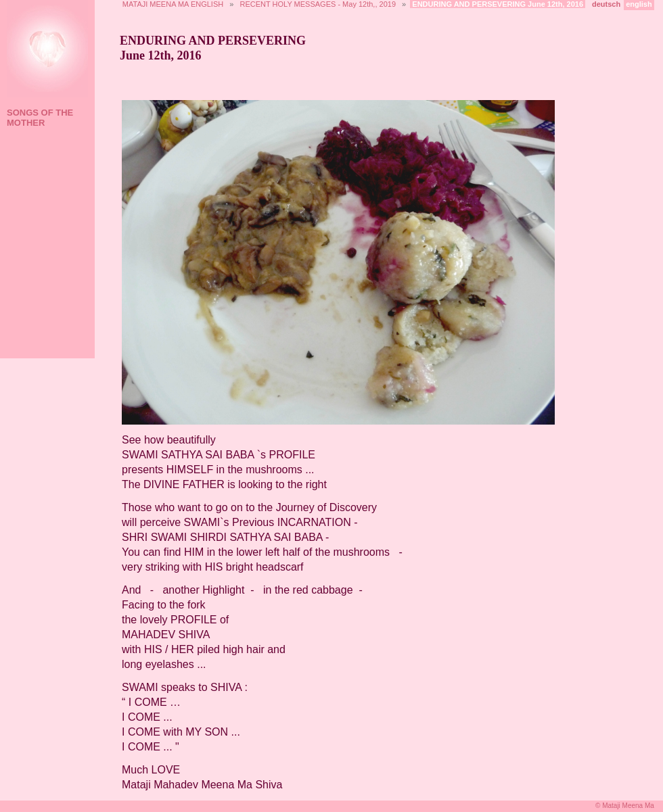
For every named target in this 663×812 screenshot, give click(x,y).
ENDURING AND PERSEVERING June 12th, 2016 (498, 4)
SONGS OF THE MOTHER (40, 118)
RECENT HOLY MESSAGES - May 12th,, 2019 (318, 4)
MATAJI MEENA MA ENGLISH (173, 4)
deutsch (606, 4)
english (639, 4)
